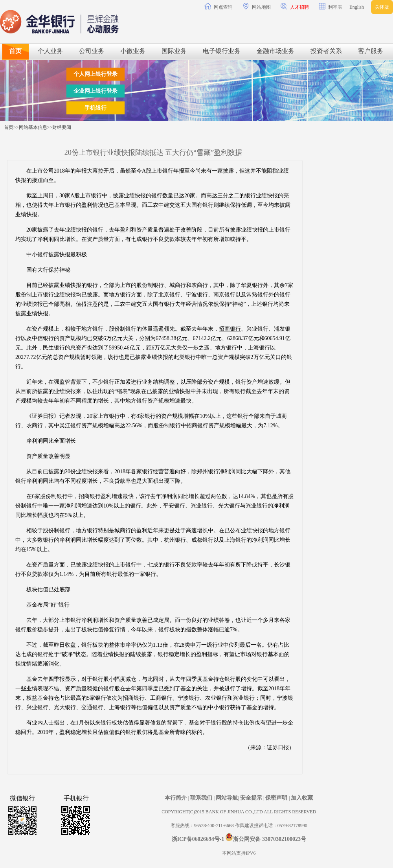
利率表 (331, 6)
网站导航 (227, 798)
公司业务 (92, 51)
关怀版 (382, 7)
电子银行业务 (222, 51)
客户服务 (371, 51)
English (357, 7)
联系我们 (202, 798)
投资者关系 (326, 51)
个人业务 (50, 51)
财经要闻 (62, 127)
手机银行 (95, 108)
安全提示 (252, 798)
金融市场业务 (275, 51)
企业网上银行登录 (95, 91)
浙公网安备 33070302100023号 (270, 839)
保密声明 (277, 798)
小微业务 (133, 51)
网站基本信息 (33, 127)
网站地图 (257, 6)
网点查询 (219, 6)
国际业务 (174, 51)
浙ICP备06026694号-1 (198, 839)
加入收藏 (302, 798)
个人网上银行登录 (95, 74)
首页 (15, 51)
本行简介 (176, 798)
